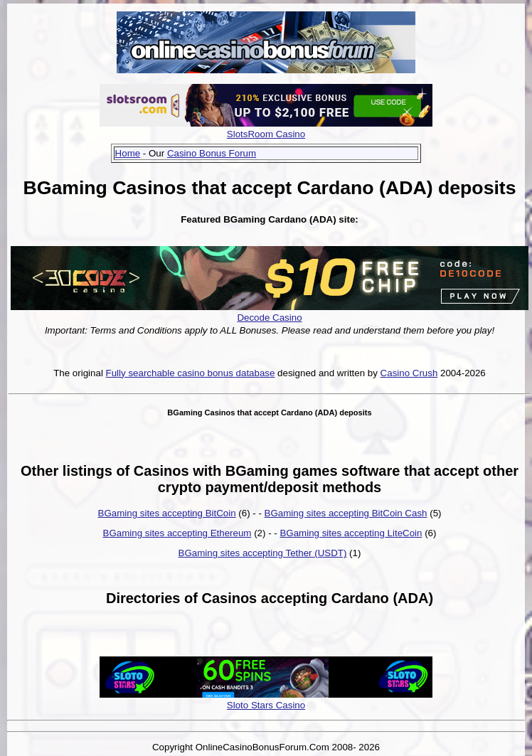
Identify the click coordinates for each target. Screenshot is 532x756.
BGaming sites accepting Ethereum (177, 533)
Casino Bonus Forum (212, 153)
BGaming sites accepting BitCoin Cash (346, 513)
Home (128, 153)
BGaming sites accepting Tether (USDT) (263, 553)
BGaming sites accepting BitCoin (167, 513)
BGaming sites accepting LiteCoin (351, 533)
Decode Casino (269, 318)
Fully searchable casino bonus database (191, 373)
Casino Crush (409, 373)
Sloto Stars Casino (266, 705)
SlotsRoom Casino (266, 134)
